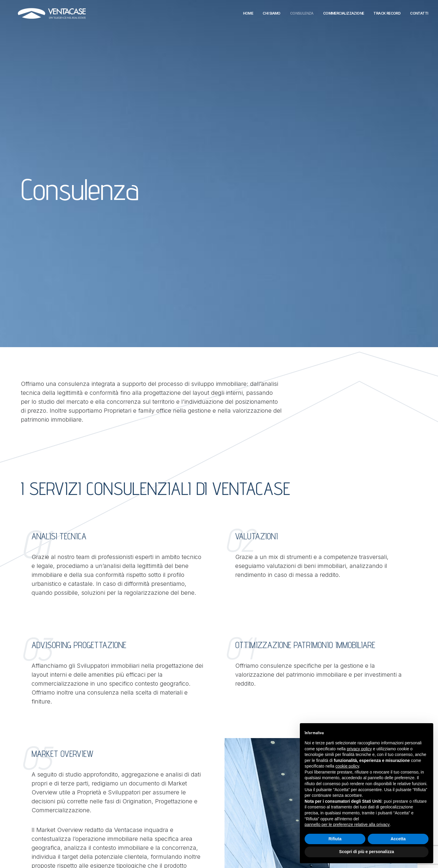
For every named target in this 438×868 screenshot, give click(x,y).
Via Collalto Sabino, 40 (110, 808)
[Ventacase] (58, 15)
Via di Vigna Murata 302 (111, 782)
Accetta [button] (398, 839)
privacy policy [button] (359, 749)
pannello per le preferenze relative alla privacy (347, 824)
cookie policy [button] (347, 766)
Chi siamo (272, 15)
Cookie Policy (171, 833)
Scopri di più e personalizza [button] (367, 852)
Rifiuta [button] (335, 839)
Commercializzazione (344, 15)
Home (248, 15)
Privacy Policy (171, 827)
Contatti (419, 15)
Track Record (387, 15)
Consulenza (302, 15)
